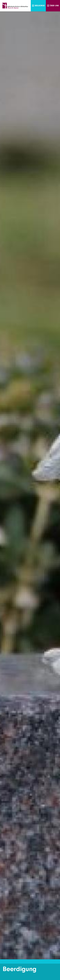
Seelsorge (38, 6)
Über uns (53, 6)
